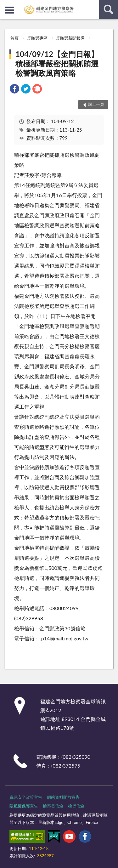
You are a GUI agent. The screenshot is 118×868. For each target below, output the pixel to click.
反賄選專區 (37, 38)
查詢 (109, 9)
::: (5, 5)
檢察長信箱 (53, 806)
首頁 (14, 38)
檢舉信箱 (76, 806)
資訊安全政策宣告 (26, 797)
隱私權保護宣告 (24, 806)
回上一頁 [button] (96, 104)
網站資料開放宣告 (63, 797)
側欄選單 (9, 10)
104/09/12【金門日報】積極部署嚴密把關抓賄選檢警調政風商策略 (57, 63)
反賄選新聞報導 (70, 38)
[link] (14, 90)
